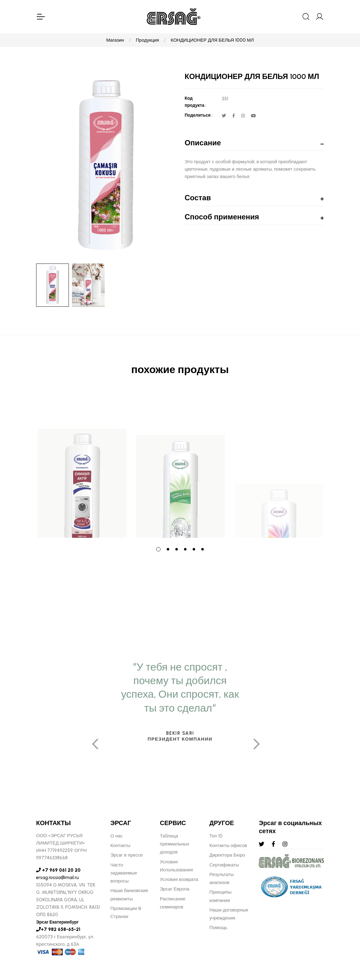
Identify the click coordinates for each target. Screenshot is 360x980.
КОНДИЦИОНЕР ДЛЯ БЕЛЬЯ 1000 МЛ (212, 40)
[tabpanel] (82, 465)
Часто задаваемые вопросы (124, 873)
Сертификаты (224, 865)
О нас (117, 836)
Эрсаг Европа (175, 889)
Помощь (218, 928)
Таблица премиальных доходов (175, 844)
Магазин (115, 40)
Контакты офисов (228, 845)
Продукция (147, 40)
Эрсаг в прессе (127, 855)
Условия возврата (179, 879)
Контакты (121, 845)
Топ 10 (216, 836)
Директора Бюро (227, 855)
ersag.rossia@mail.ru (57, 878)
